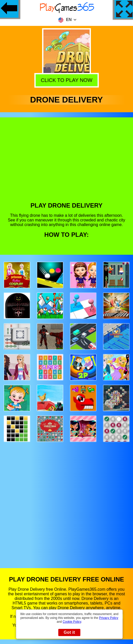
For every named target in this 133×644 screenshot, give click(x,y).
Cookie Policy (72, 622)
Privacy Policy (109, 618)
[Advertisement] (67, 163)
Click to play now (67, 80)
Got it (69, 632)
